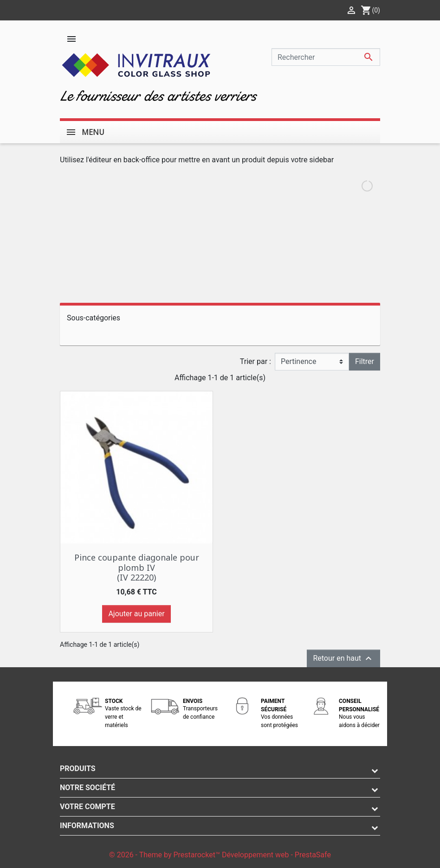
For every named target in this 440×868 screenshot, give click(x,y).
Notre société (87, 788)
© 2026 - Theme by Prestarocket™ (165, 855)
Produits (78, 769)
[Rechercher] (326, 57)
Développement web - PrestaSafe (276, 855)
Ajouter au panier (136, 614)
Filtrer (365, 361)
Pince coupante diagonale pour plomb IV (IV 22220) (137, 567)
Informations (87, 826)
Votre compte (87, 807)
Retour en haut (343, 658)
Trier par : (256, 361)
